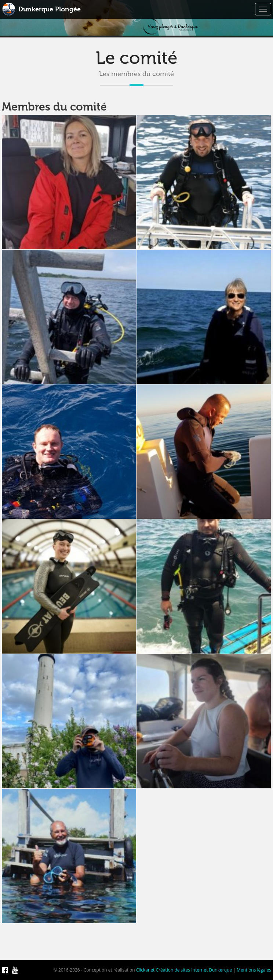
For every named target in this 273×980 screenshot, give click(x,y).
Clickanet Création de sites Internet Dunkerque (184, 970)
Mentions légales (254, 970)
